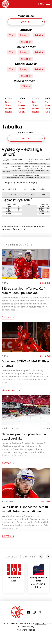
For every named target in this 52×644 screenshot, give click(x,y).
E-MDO (32, 159)
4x (19, 208)
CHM (23, 166)
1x (19, 212)
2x (48, 208)
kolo (16, 164)
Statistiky (26, 42)
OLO (20, 168)
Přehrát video (11, 390)
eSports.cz (40, 623)
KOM (36, 166)
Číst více (8, 317)
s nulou (32, 173)
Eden (14, 573)
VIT (38, 168)
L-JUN (41, 159)
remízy (21, 171)
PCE (23, 168)
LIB (42, 166)
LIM (45, 166)
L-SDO (47, 159)
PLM (26, 168)
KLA (33, 166)
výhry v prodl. (29, 171)
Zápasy (24, 35)
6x (19, 210)
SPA (33, 168)
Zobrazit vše (41, 177)
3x (19, 206)
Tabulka (39, 35)
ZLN (41, 168)
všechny (15, 171)
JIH (30, 166)
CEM (19, 166)
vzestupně (41, 164)
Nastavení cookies (26, 630)
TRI (35, 168)
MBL (48, 166)
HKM (27, 166)
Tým (11, 35)
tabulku (21, 175)
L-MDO (30, 161)
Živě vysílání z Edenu (38, 576)
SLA (30, 168)
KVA (40, 166)
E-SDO (26, 159)
